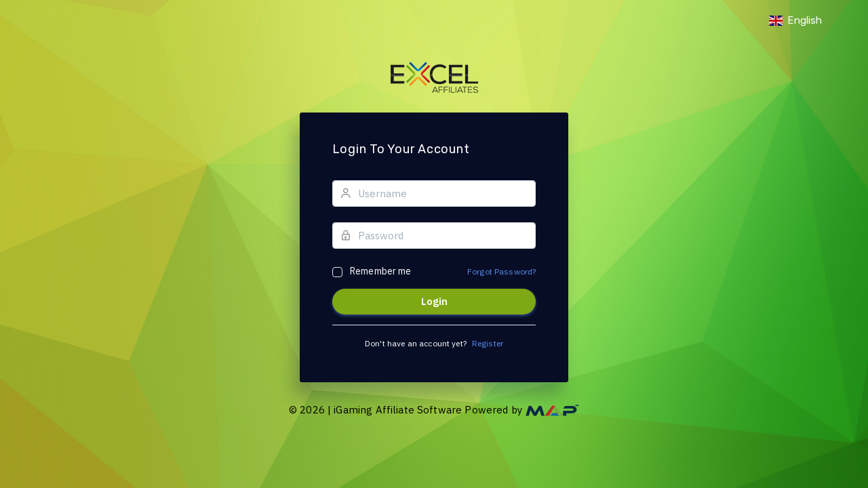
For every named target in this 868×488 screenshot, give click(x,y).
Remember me (381, 271)
